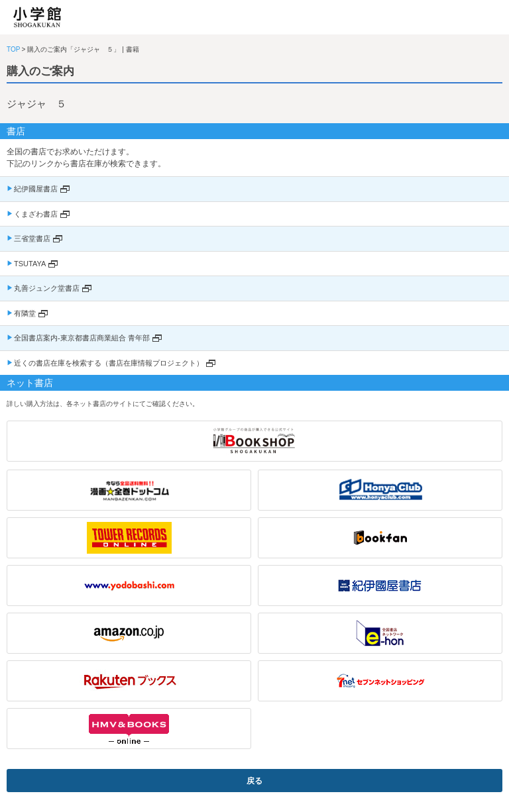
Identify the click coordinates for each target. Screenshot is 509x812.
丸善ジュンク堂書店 (47, 288)
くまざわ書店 (36, 214)
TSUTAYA (30, 264)
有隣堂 (25, 313)
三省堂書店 (32, 238)
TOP (13, 49)
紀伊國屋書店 (36, 189)
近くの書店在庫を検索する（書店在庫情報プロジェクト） (109, 363)
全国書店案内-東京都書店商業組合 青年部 (82, 338)
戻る (254, 781)
